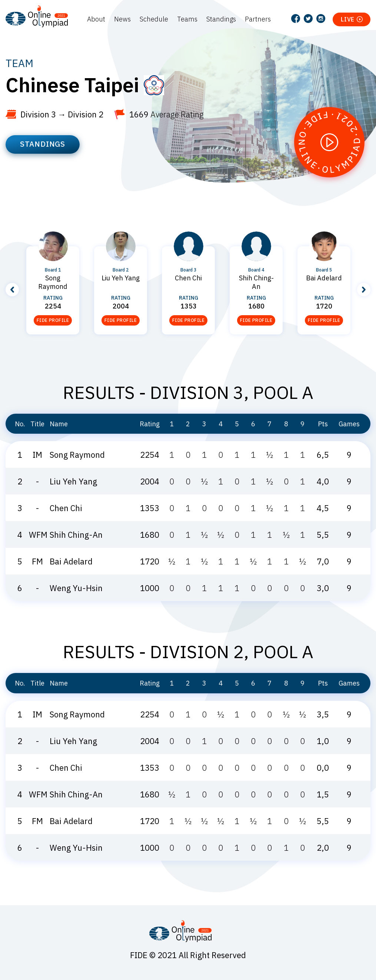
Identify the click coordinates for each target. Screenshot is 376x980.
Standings (221, 19)
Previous (12, 290)
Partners (258, 19)
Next (364, 290)
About (96, 19)
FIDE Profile (53, 320)
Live (348, 19)
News (122, 19)
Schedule (154, 19)
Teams (187, 19)
